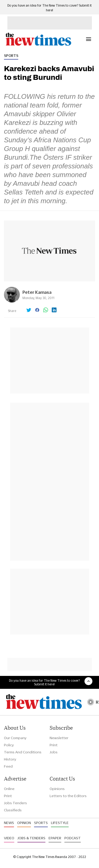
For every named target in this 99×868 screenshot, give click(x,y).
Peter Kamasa (37, 292)
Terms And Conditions (23, 752)
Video (9, 838)
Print (54, 745)
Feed (8, 766)
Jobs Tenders (15, 803)
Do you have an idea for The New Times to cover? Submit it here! (44, 682)
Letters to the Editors (68, 796)
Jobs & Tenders (31, 838)
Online (9, 789)
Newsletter (59, 738)
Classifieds (13, 810)
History (10, 759)
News (9, 823)
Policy (9, 745)
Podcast (73, 838)
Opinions (57, 789)
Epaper (55, 838)
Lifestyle (60, 823)
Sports (11, 56)
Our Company (15, 738)
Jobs (54, 752)
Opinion (24, 823)
